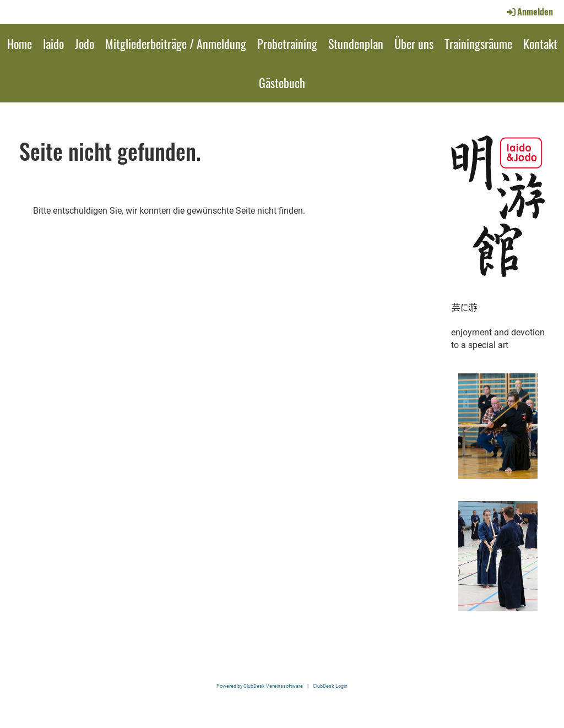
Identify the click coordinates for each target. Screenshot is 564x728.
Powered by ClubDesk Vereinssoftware (260, 686)
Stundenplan (356, 44)
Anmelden (529, 12)
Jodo (85, 44)
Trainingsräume (478, 44)
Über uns (414, 44)
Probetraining (287, 44)
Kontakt (540, 44)
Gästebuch (282, 83)
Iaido (53, 44)
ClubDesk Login (330, 686)
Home (20, 44)
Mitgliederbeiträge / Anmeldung (176, 44)
